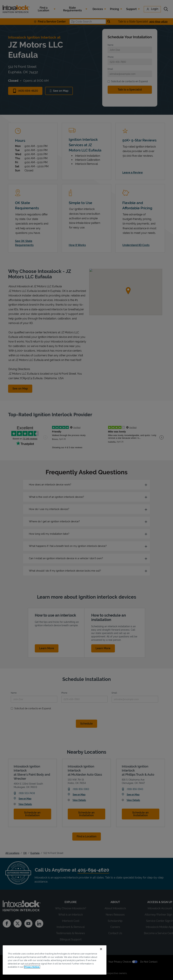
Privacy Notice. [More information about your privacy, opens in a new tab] (32, 967)
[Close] (101, 949)
